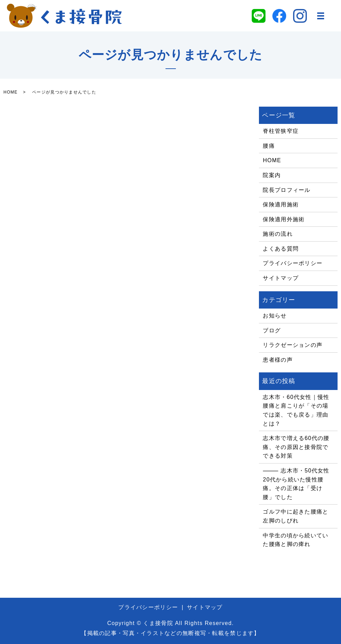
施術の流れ (278, 234)
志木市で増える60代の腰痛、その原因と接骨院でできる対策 (296, 447)
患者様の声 (278, 360)
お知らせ (275, 316)
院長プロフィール (287, 190)
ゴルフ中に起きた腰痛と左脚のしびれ (295, 516)
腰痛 (269, 146)
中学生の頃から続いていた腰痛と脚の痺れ (295, 540)
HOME (11, 92)
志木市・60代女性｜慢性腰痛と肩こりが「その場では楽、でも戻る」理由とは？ (296, 410)
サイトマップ (281, 278)
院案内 (272, 175)
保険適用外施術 (284, 219)
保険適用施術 (281, 204)
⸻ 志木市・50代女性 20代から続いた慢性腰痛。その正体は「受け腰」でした (296, 484)
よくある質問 (281, 249)
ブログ (272, 330)
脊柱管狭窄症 (281, 131)
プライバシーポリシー (293, 263)
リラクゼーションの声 (293, 345)
